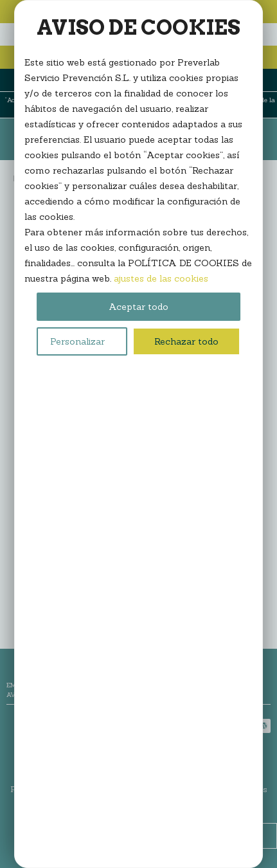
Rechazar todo (186, 341)
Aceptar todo (138, 307)
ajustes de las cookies (161, 278)
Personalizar (77, 341)
